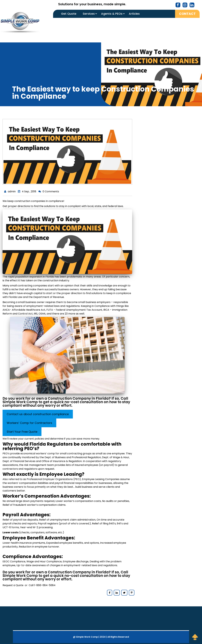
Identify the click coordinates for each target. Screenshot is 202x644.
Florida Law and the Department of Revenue (36, 297)
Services (89, 14)
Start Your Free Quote (22, 432)
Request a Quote (13, 585)
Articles (134, 14)
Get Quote (69, 14)
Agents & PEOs (112, 14)
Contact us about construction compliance (38, 414)
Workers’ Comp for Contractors (29, 423)
